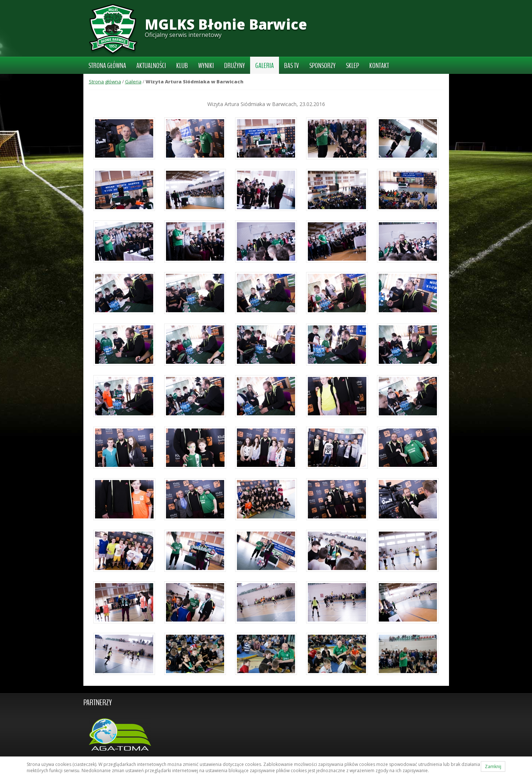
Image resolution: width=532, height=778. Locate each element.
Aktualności (151, 66)
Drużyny (235, 66)
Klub (182, 66)
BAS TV (292, 66)
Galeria (265, 66)
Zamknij (493, 766)
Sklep (352, 66)
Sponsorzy (322, 66)
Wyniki (206, 66)
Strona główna (107, 66)
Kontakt (379, 66)
